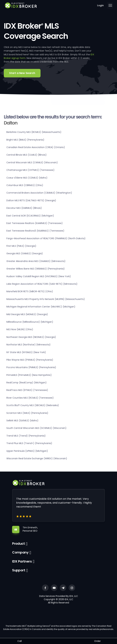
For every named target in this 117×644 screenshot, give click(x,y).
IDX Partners (22, 561)
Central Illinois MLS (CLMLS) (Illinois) (27, 155)
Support (19, 570)
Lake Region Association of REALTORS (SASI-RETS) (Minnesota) (42, 284)
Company (20, 552)
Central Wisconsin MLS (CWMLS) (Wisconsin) (32, 162)
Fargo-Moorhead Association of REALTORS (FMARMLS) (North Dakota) (46, 238)
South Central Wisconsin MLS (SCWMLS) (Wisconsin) (36, 428)
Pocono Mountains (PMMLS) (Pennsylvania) (31, 367)
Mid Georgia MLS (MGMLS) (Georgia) (27, 314)
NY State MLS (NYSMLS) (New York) (26, 352)
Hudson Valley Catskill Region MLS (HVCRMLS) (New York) (39, 276)
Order (97, 641)
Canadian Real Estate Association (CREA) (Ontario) (36, 147)
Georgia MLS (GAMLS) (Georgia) (25, 253)
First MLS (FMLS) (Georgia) (21, 246)
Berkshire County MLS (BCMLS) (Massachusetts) (34, 132)
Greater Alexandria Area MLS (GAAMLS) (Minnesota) (36, 261)
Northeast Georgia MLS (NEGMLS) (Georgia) (31, 337)
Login (100, 5)
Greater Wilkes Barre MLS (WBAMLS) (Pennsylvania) (36, 269)
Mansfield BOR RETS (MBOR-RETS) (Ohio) (30, 291)
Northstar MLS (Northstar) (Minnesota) (28, 345)
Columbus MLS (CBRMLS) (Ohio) (25, 185)
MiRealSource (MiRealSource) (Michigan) (30, 322)
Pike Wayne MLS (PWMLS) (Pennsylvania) (30, 360)
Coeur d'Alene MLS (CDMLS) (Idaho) (27, 178)
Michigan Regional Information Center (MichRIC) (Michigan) (41, 307)
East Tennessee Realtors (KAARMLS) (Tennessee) (35, 223)
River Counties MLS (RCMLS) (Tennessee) (30, 398)
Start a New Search (22, 73)
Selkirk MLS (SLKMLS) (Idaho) (22, 420)
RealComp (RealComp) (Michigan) (27, 383)
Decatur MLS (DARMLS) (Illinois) (24, 208)
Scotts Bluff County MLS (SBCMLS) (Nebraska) (33, 405)
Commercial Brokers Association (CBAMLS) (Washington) (39, 193)
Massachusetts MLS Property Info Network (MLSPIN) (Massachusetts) (46, 299)
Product (18, 544)
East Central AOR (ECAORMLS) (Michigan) (30, 216)
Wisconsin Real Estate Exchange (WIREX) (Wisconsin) (37, 458)
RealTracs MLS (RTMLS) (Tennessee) (27, 390)
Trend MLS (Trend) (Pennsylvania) (26, 436)
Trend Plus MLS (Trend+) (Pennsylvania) (29, 443)
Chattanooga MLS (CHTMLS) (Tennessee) (30, 170)
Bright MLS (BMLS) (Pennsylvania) (25, 140)
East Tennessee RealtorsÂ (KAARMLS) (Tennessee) (35, 231)
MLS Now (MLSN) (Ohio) (20, 329)
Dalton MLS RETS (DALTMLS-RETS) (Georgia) (31, 200)
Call (20, 641)
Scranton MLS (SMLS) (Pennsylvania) (27, 413)
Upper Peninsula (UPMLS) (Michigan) (27, 451)
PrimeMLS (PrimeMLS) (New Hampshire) (29, 375)
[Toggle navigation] (110, 5)
